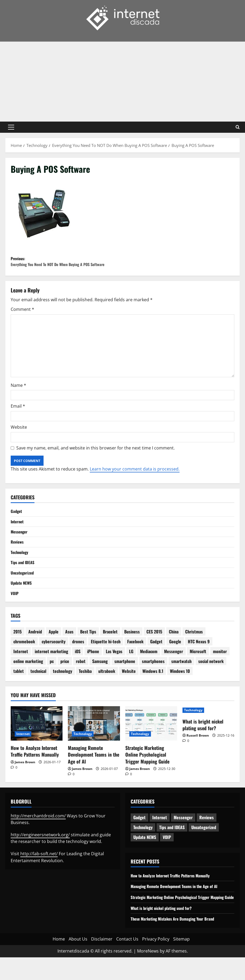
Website (19, 438)
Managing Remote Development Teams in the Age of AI (94, 770)
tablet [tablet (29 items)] (19, 687)
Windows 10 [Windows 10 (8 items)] (180, 687)
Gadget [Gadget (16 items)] (156, 657)
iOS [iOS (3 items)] (78, 667)
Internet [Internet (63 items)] (160, 833)
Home (59, 962)
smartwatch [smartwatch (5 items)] (181, 677)
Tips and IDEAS (23, 576)
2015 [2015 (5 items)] (17, 648)
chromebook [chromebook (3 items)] (24, 657)
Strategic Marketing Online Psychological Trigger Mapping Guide (147, 770)
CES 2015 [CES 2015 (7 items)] (154, 648)
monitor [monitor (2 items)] (220, 667)
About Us (78, 962)
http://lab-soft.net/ (39, 870)
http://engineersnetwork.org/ (40, 851)
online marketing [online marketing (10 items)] (28, 677)
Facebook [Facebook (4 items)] (135, 657)
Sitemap (181, 962)
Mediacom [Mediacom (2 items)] (149, 667)
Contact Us (127, 962)
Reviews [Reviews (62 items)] (207, 833)
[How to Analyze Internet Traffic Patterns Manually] (37, 739)
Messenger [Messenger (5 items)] (183, 833)
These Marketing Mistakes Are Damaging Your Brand (176, 942)
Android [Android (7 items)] (35, 648)
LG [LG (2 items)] (131, 667)
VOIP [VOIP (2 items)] (167, 853)
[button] (11, 127)
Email (18, 417)
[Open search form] (238, 127)
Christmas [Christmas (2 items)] (194, 648)
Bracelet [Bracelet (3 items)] (110, 648)
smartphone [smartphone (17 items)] (125, 677)
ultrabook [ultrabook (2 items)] (107, 687)
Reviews (18, 555)
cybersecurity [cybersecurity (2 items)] (54, 657)
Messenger (20, 544)
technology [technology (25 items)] (63, 687)
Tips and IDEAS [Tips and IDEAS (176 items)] (172, 843)
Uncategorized (23, 587)
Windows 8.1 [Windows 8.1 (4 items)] (153, 687)
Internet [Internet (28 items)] (21, 667)
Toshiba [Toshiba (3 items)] (85, 687)
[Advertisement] (122, 82)
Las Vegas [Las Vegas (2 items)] (114, 667)
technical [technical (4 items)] (38, 687)
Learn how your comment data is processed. (135, 480)
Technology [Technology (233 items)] (143, 843)
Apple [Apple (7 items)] (54, 648)
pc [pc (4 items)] (52, 677)
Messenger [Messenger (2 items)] (174, 667)
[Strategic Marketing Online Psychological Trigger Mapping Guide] (151, 739)
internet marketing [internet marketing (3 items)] (51, 667)
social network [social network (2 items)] (211, 677)
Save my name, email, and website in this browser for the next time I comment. (96, 459)
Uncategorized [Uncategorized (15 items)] (204, 843)
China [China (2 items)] (174, 648)
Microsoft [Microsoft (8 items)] (198, 667)
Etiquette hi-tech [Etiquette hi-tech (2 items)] (106, 657)
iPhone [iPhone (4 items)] (93, 667)
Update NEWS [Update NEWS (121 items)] (145, 853)
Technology (20, 565)
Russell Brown (198, 751)
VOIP (15, 609)
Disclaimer (102, 962)
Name (18, 396)
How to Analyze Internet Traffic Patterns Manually (35, 767)
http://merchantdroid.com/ (38, 832)
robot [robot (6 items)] (81, 677)
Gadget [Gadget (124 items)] (139, 833)
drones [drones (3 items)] (78, 657)
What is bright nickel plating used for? (203, 740)
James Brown (25, 778)
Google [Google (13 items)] (175, 657)
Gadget (17, 522)
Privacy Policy (156, 962)
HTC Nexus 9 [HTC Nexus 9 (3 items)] (199, 657)
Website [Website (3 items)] (129, 687)
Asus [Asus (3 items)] (69, 648)
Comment (22, 320)
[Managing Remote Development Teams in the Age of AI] (94, 739)
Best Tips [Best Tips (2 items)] (88, 648)
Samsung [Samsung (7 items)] (100, 677)
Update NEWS (22, 598)
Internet (18, 533)
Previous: (67, 267)
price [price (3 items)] (65, 677)
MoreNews (148, 974)
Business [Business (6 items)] (132, 648)
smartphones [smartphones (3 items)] (153, 677)
